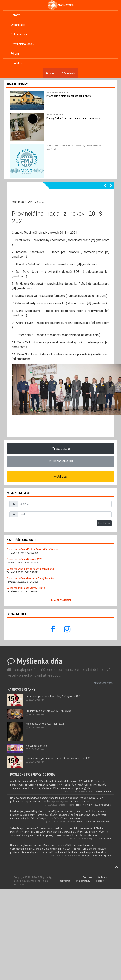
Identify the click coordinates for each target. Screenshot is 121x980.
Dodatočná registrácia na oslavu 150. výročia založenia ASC (58, 758)
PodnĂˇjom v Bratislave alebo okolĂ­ (94, 822)
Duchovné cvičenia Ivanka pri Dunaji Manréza (31, 578)
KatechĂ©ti (105, 839)
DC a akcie (61, 449)
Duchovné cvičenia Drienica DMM (24, 559)
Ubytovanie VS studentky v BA (96, 855)
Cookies (87, 877)
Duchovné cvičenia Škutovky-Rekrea (26, 588)
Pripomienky (83, 881)
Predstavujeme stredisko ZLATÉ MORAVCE (49, 711)
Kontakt (100, 881)
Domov (15, 15)
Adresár (61, 477)
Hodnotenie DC (61, 461)
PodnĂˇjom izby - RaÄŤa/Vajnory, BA (93, 805)
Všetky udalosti (61, 600)
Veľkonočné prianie (36, 746)
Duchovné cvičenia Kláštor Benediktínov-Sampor (33, 549)
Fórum (15, 54)
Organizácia (18, 25)
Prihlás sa (104, 523)
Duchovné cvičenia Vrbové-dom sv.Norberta (30, 569)
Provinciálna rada (23, 44)
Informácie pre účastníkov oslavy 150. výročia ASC (53, 696)
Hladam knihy (103, 792)
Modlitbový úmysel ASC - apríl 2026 (45, 724)
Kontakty (16, 63)
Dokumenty (20, 34)
